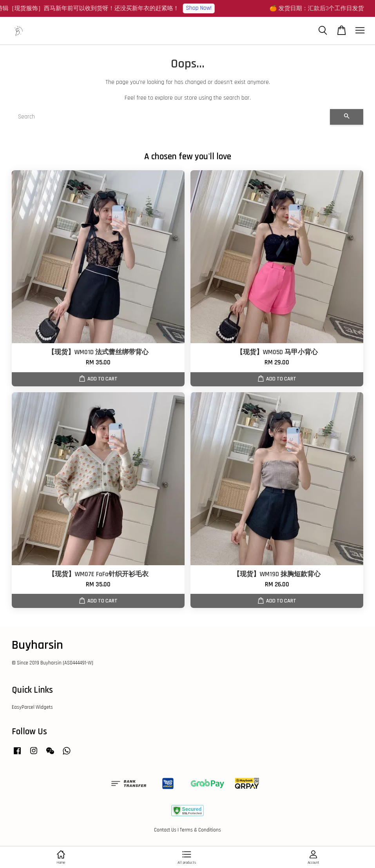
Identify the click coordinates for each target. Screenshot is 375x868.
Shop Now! (205, 8)
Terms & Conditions (200, 830)
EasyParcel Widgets (32, 707)
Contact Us (165, 830)
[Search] (171, 117)
